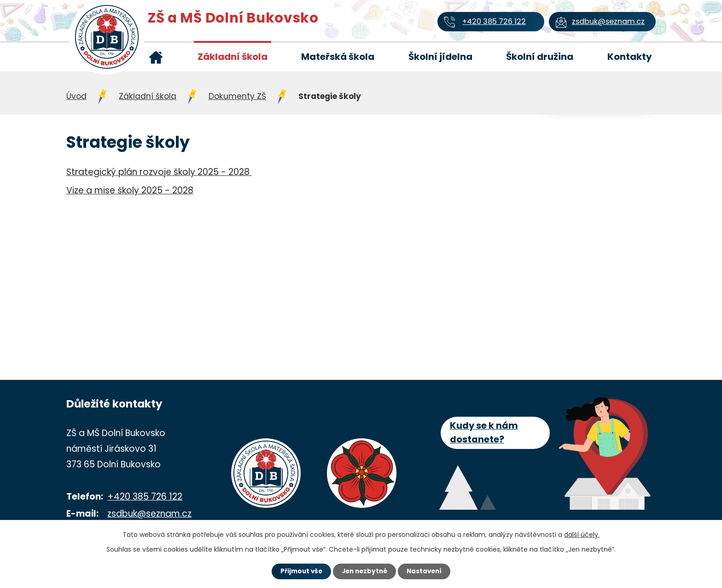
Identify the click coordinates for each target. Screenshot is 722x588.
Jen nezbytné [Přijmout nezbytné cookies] (364, 571)
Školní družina (540, 57)
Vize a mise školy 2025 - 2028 (130, 190)
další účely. (582, 534)
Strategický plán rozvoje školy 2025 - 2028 (159, 172)
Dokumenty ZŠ (237, 96)
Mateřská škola (338, 57)
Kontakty (630, 57)
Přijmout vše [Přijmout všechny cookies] (297, 571)
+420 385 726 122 (145, 497)
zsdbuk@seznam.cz (149, 514)
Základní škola (233, 57)
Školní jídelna (440, 57)
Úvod (156, 57)
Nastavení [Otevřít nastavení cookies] (428, 571)
